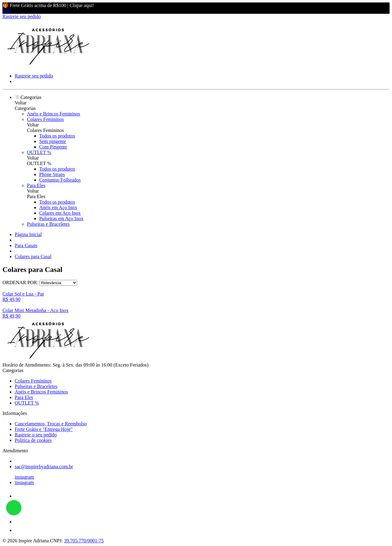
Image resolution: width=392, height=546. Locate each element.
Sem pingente (53, 141)
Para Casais (26, 245)
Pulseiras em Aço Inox (61, 218)
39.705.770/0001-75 (84, 541)
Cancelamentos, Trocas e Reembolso (51, 424)
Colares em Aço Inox (60, 213)
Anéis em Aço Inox (58, 207)
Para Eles (36, 185)
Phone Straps (52, 174)
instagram (24, 477)
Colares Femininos (45, 119)
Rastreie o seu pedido (36, 435)
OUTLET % (39, 152)
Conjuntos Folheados (60, 180)
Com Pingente (53, 147)
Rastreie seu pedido (22, 16)
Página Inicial (28, 234)
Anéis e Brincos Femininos (54, 114)
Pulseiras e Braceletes (48, 224)
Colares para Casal (33, 256)
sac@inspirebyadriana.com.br (44, 467)
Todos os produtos (57, 136)
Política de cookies (33, 440)
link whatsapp (14, 508)
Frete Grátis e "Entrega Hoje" (44, 429)
